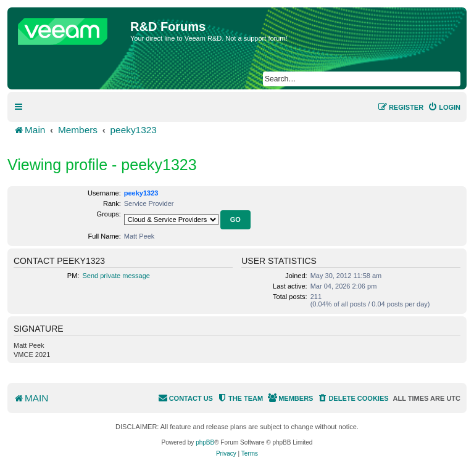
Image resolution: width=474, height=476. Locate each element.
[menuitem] (444, 107)
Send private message (116, 276)
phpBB (205, 442)
